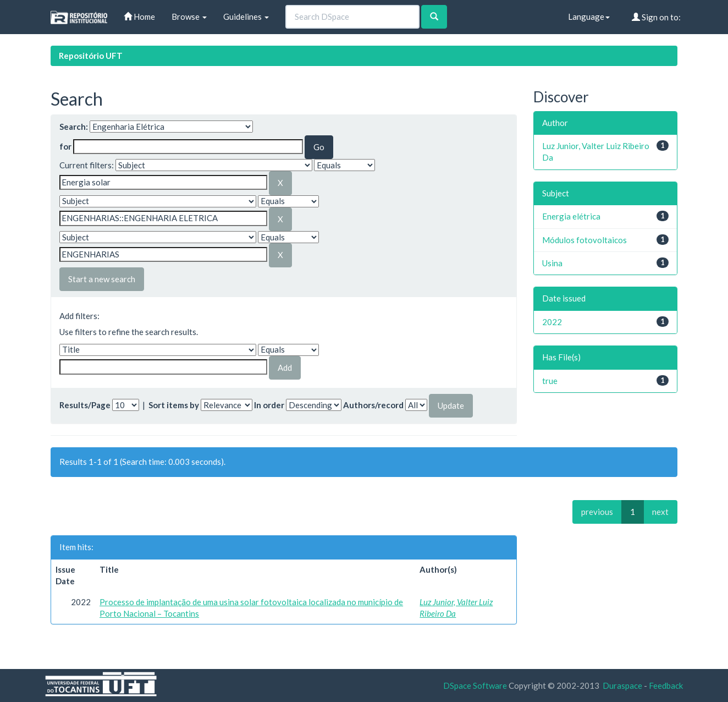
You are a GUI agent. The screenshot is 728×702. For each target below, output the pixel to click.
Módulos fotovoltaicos (584, 240)
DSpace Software (475, 685)
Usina (552, 263)
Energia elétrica (571, 216)
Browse (189, 17)
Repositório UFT (91, 56)
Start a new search (102, 279)
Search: (74, 127)
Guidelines (246, 17)
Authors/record (373, 405)
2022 (552, 322)
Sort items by (174, 405)
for (65, 146)
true (550, 381)
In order (269, 405)
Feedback (666, 685)
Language (589, 17)
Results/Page (85, 405)
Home (139, 17)
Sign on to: (656, 17)
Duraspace (622, 685)
